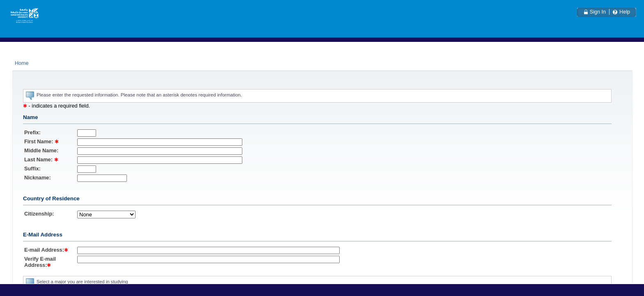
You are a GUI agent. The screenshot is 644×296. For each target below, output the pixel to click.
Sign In (598, 12)
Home (22, 63)
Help (625, 12)
